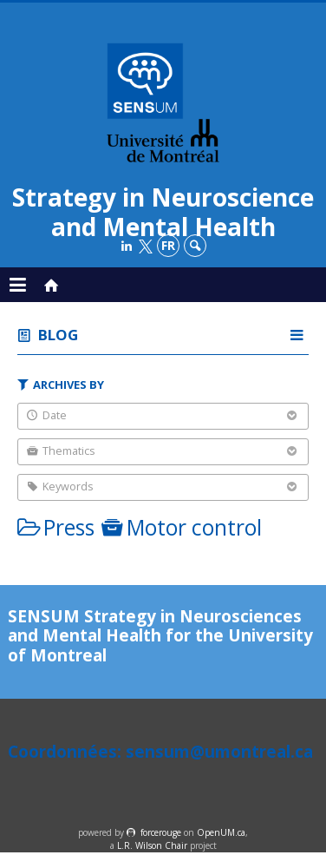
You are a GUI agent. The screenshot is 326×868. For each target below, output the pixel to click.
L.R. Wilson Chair (152, 845)
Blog (58, 335)
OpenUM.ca (221, 832)
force (161, 832)
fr (168, 245)
